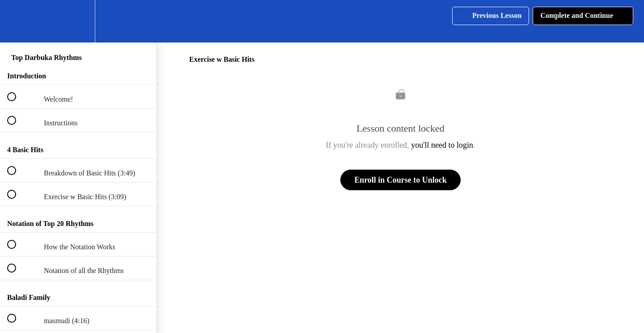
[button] (17, 21)
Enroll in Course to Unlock (400, 180)
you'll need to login (442, 145)
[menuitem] (78, 21)
